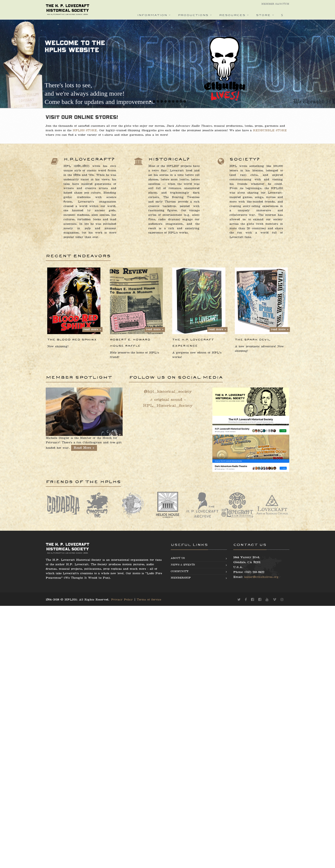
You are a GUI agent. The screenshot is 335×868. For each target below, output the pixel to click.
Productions (193, 15)
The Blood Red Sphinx (72, 340)
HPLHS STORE (56, 130)
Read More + (84, 448)
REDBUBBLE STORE (241, 130)
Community (180, 571)
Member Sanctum (275, 4)
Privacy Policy (122, 600)
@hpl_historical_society (168, 392)
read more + (92, 329)
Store (263, 15)
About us (178, 558)
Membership (181, 578)
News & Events (183, 565)
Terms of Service (149, 600)
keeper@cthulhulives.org (261, 577)
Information (152, 15)
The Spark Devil (253, 340)
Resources (232, 15)
